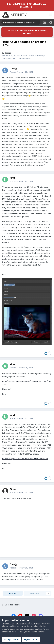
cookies (12, 626)
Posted (21, 72)
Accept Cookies (12, 639)
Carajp (8, 53)
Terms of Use (8, 623)
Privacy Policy (22, 623)
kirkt (12, 178)
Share (13, 593)
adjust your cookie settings (36, 629)
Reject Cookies (31, 639)
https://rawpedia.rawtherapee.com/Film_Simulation (25, 459)
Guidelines (35, 623)
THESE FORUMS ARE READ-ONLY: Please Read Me (25, 5)
